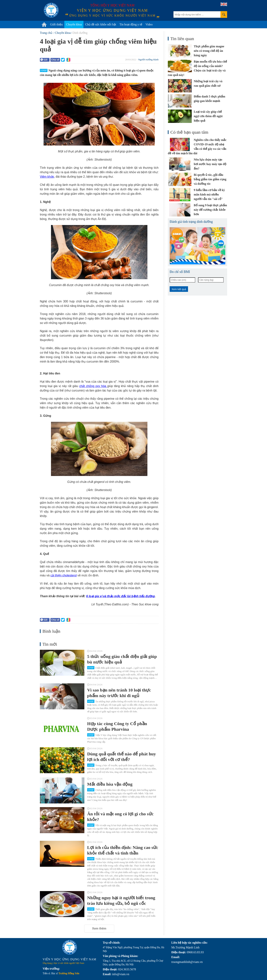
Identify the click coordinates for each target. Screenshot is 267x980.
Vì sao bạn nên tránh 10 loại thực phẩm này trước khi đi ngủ (119, 693)
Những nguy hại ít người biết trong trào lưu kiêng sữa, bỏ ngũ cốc (121, 901)
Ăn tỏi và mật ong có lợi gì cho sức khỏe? (120, 817)
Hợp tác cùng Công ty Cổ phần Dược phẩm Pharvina (117, 726)
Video (149, 24)
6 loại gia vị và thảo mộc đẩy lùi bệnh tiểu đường (121, 596)
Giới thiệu (56, 24)
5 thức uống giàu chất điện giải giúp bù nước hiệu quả (122, 659)
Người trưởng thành (148, 59)
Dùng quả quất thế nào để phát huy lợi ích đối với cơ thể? (122, 757)
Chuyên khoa (74, 24)
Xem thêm (99, 928)
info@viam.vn (121, 974)
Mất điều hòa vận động (110, 784)
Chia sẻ (55, 60)
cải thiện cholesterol (64, 575)
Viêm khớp (47, 177)
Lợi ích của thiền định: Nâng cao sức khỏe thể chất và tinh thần (123, 850)
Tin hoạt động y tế (131, 24)
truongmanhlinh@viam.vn (187, 962)
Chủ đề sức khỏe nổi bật (101, 24)
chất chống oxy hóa (93, 386)
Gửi (44, 60)
